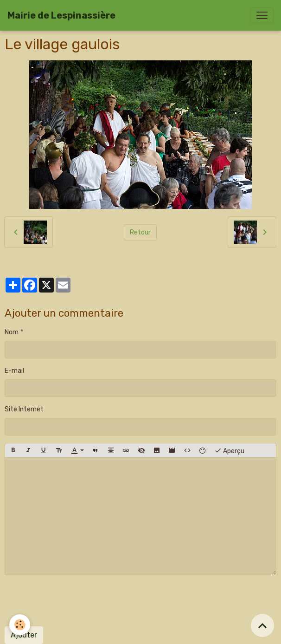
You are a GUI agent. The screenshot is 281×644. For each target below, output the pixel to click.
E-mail (14, 371)
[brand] (61, 15)
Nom (12, 332)
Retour (140, 232)
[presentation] (75, 601)
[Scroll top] (262, 625)
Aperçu (229, 450)
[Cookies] (20, 625)
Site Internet (24, 409)
